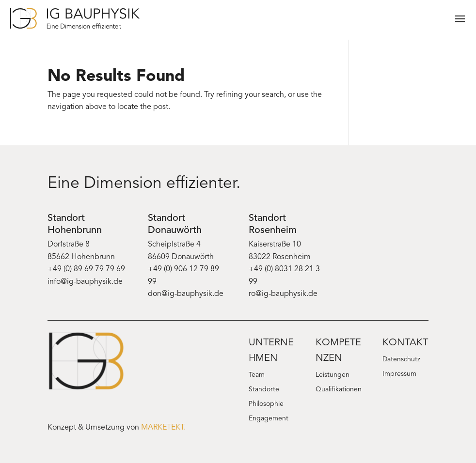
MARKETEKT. (163, 428)
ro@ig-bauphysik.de (283, 294)
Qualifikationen (339, 390)
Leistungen (333, 375)
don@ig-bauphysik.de (186, 294)
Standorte (264, 390)
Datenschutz (401, 360)
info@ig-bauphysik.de (85, 282)
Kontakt (405, 343)
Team (257, 375)
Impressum (399, 374)
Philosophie (266, 404)
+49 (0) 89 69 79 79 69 (86, 269)
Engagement (269, 419)
